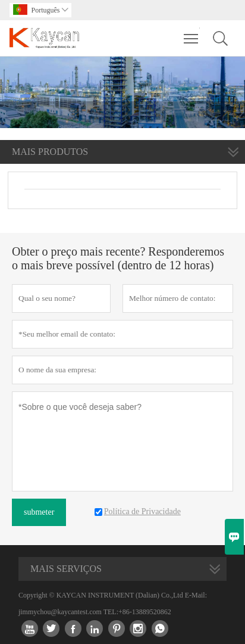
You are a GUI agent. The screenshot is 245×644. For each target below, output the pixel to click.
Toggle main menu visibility (192, 33)
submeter (39, 512)
